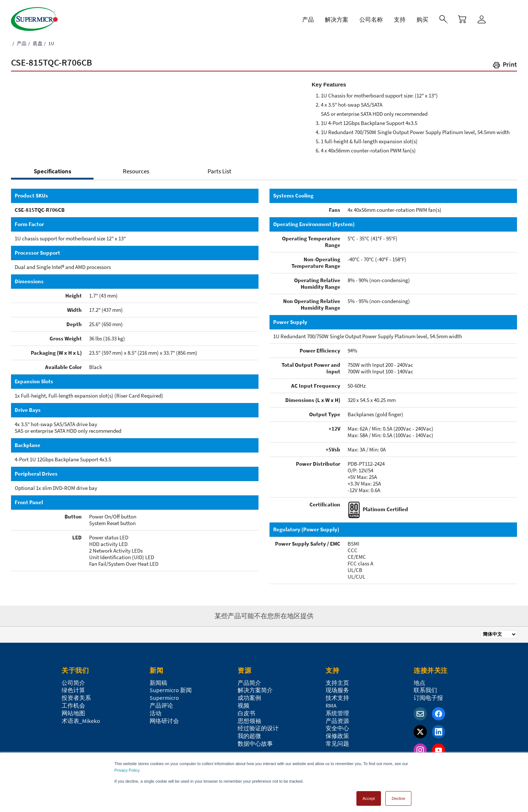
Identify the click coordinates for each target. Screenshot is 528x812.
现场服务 (337, 690)
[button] (505, 66)
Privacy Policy (127, 767)
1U (50, 43)
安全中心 (337, 728)
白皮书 (246, 713)
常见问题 (337, 743)
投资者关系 (76, 698)
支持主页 (337, 683)
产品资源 (337, 721)
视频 (243, 705)
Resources (136, 171)
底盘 (37, 43)
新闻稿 (158, 683)
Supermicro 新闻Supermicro (171, 694)
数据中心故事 (255, 743)
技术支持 (337, 698)
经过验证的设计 (258, 728)
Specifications (52, 171)
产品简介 (249, 683)
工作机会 (73, 705)
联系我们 (425, 690)
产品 (21, 43)
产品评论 (161, 705)
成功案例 (249, 698)
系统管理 (337, 713)
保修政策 (337, 736)
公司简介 (73, 683)
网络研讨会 (164, 721)
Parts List (219, 171)
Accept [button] (369, 795)
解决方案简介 (255, 690)
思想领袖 (249, 721)
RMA (331, 705)
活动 (155, 713)
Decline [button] (398, 795)
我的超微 (249, 736)
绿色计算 (73, 690)
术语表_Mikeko (81, 721)
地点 (419, 683)
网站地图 (73, 713)
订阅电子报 (428, 698)
